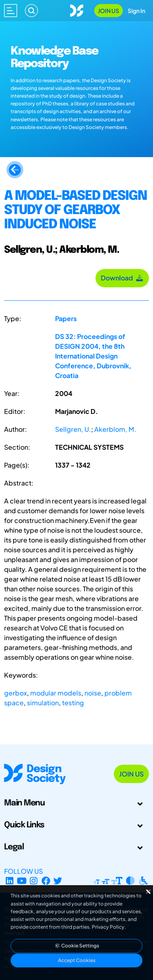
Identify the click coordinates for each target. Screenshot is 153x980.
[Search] (31, 11)
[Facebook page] (46, 881)
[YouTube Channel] (22, 881)
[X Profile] (58, 881)
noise (93, 693)
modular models (56, 693)
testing (73, 703)
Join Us (109, 11)
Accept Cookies (77, 960)
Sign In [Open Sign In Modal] (136, 11)
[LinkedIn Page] (10, 881)
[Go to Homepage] (77, 10)
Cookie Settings (77, 946)
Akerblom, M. (115, 429)
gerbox (16, 693)
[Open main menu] (11, 11)
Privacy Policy (108, 927)
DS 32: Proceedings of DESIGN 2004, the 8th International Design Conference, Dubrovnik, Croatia (93, 356)
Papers (66, 318)
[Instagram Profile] (34, 881)
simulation (43, 703)
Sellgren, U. (73, 429)
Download (122, 278)
